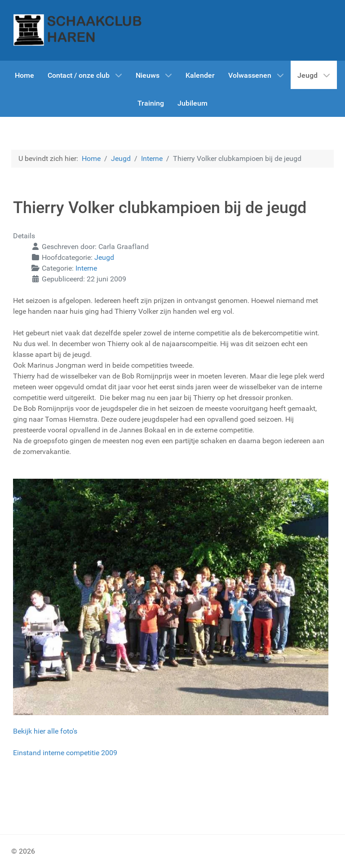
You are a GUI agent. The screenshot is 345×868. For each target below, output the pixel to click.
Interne (86, 268)
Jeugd (104, 257)
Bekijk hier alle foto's (45, 731)
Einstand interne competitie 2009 (65, 753)
